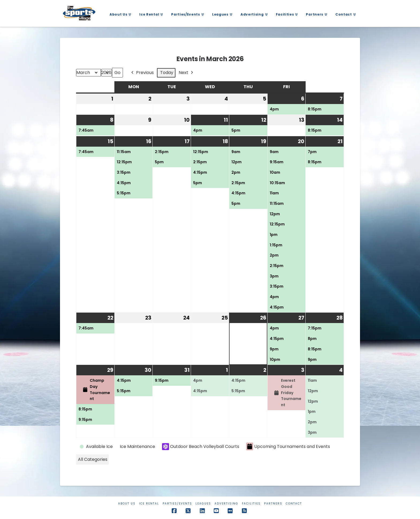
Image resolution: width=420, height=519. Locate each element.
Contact (294, 504)
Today (167, 73)
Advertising (226, 504)
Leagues (203, 504)
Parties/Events (177, 504)
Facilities (251, 504)
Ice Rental (149, 504)
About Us (127, 504)
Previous (142, 73)
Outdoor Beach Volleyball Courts (201, 447)
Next (186, 73)
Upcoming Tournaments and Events (288, 446)
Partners (273, 504)
